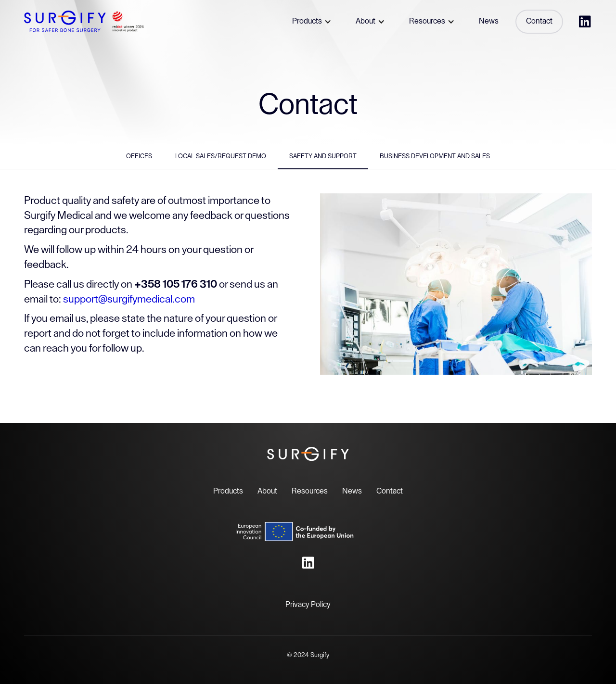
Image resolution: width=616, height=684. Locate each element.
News (352, 491)
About (267, 491)
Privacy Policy (308, 605)
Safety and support (323, 156)
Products (228, 491)
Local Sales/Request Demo (221, 156)
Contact (390, 491)
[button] (311, 22)
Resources (310, 491)
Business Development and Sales (435, 156)
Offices (139, 156)
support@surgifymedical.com (129, 299)
